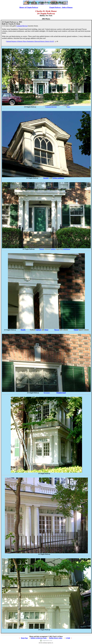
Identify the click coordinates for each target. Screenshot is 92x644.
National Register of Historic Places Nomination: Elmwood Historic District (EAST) (30, 41)
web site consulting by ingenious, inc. (46, 642)
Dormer (46, 178)
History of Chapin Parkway (29, 7)
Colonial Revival (22, 26)
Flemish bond (61, 393)
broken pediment (58, 178)
